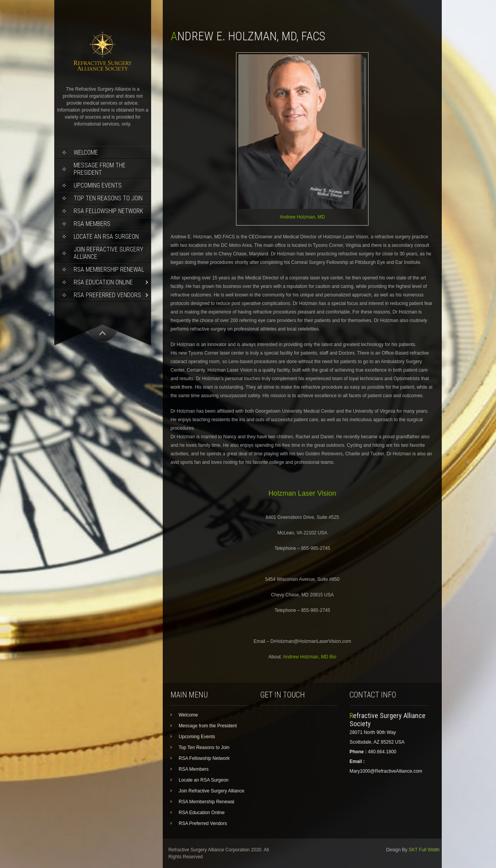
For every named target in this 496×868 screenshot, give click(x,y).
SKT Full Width (424, 850)
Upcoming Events (98, 185)
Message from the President (100, 169)
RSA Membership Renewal (109, 270)
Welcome (86, 152)
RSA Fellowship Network (108, 211)
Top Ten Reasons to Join (108, 198)
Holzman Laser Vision (302, 493)
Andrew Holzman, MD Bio (309, 657)
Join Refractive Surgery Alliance (108, 253)
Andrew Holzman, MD (302, 217)
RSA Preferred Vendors (107, 295)
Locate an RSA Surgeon (106, 237)
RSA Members (92, 224)
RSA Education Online (103, 282)
